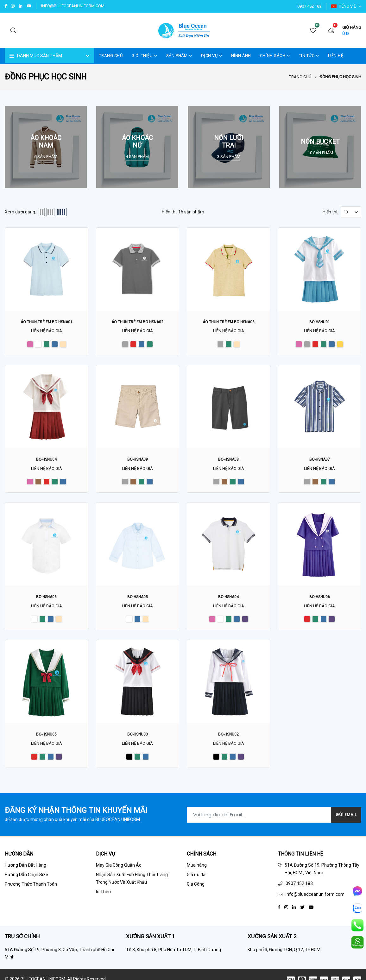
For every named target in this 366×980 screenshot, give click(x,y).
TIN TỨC (309, 56)
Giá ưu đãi (197, 878)
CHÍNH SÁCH (275, 56)
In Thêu (103, 895)
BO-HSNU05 (46, 736)
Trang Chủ (111, 56)
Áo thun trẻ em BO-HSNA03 (228, 322)
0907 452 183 (309, 6)
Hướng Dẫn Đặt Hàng (25, 869)
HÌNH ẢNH (241, 56)
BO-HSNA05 (137, 598)
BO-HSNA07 (319, 460)
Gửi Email (344, 817)
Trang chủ (300, 77)
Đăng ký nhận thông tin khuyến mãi (76, 813)
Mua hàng (197, 869)
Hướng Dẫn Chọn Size (26, 878)
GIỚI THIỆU (144, 56)
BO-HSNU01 (320, 322)
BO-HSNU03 (138, 736)
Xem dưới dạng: (20, 212)
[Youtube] (311, 910)
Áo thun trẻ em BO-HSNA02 (138, 322)
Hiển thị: (330, 212)
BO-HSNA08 (229, 460)
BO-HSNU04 (46, 460)
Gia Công (196, 888)
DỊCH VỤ (212, 56)
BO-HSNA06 (47, 598)
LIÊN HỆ (336, 56)
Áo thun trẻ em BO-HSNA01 (46, 322)
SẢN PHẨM (179, 56)
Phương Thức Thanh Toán (31, 888)
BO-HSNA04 (229, 598)
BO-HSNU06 (320, 598)
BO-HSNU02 (228, 736)
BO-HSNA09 (137, 460)
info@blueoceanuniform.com (73, 6)
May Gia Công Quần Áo (119, 869)
